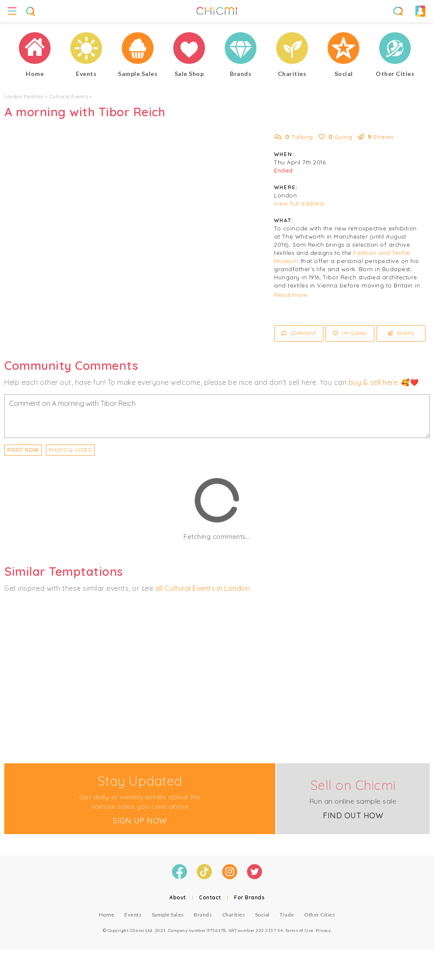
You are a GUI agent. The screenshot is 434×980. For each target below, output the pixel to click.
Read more (291, 295)
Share (401, 333)
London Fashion (24, 96)
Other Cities (319, 915)
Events (133, 915)
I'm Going (350, 333)
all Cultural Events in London (203, 588)
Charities (234, 915)
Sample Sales (168, 915)
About (178, 897)
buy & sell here (373, 382)
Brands (203, 915)
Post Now (23, 450)
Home (107, 915)
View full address (299, 203)
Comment (299, 333)
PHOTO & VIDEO (70, 450)
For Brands (249, 897)
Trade (287, 915)
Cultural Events (69, 96)
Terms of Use (299, 930)
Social (262, 915)
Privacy (323, 930)
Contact (210, 897)
